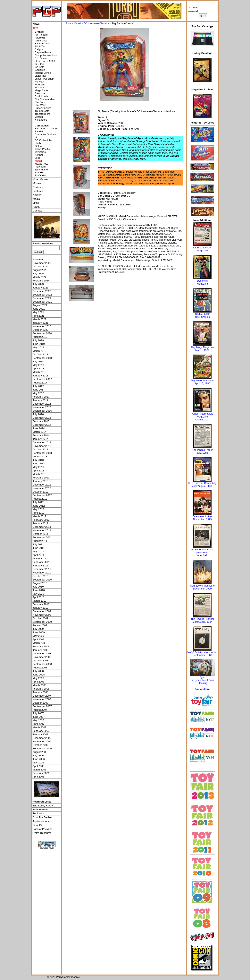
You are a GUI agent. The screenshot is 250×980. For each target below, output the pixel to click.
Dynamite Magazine (202, 282)
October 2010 (41, 576)
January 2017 (41, 400)
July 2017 (38, 386)
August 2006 (40, 752)
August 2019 (40, 337)
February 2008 (41, 689)
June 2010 (39, 590)
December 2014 (42, 425)
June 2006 (39, 759)
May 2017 (38, 393)
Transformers (42, 114)
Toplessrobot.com (43, 821)
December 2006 (42, 738)
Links (36, 203)
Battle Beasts (42, 43)
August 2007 (40, 710)
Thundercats (42, 111)
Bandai (39, 131)
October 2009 (41, 618)
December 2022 (42, 291)
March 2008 (39, 685)
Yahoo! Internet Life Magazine (202, 415)
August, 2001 (202, 420)
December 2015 (42, 418)
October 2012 (41, 492)
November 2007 (42, 699)
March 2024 (39, 277)
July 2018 (38, 361)
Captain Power (43, 52)
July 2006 (38, 756)
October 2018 (41, 354)
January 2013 (41, 481)
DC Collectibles (44, 140)
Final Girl (38, 825)
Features (38, 191)
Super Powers (43, 108)
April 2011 (38, 555)
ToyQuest (40, 175)
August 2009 (40, 625)
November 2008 (42, 657)
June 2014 (39, 428)
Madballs (40, 85)
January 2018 (41, 376)
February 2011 (41, 562)
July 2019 (38, 340)
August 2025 (40, 270)
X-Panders (41, 120)
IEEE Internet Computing (202, 483)
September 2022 (42, 295)
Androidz (40, 38)
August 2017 (40, 383)
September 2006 (42, 748)
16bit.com (38, 813)
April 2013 (38, 471)
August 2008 (40, 668)
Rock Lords (41, 96)
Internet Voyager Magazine (202, 249)
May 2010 (38, 594)
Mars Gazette (41, 809)
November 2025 (42, 263)
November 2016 (42, 407)
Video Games (41, 179)
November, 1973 (202, 519)
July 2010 (38, 587)
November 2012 (42, 488)
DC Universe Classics (97, 23)
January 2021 (41, 323)
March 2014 (39, 432)
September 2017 (42, 379)
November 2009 (42, 615)
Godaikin (40, 70)
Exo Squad (41, 58)
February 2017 (41, 397)
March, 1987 (202, 350)
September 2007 (42, 706)
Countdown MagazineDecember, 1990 (202, 587)
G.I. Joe (39, 64)
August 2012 (40, 499)
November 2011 (42, 530)
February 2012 (41, 520)
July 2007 (38, 713)
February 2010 (41, 604)
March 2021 (39, 319)
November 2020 (42, 326)
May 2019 (38, 347)
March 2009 (39, 643)
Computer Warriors (46, 55)
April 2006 (38, 766)
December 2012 (42, 485)
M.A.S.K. (40, 87)
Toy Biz (39, 172)
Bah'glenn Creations (46, 129)
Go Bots (39, 67)
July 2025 (38, 274)
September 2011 (42, 537)
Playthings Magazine (202, 347)
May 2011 (38, 551)
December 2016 (42, 404)
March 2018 (39, 372)
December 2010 (42, 569)
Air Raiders (41, 35)
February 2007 (41, 731)
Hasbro (39, 143)
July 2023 (38, 284)
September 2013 (42, 453)
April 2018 (38, 369)
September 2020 (42, 333)
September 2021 (42, 302)
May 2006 (38, 763)
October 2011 (41, 534)
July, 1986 (202, 453)
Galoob (39, 146)
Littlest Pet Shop (44, 79)
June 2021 (39, 309)
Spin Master (42, 170)
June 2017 (39, 390)
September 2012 (42, 495)
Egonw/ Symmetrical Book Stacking (202, 680)
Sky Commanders (45, 99)
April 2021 (38, 316)
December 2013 (42, 442)
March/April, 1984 (202, 622)
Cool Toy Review (42, 817)
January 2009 (41, 650)
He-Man (39, 82)
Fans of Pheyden (43, 829)
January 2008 (41, 692)
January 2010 (41, 608)
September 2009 (42, 622)
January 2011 (41, 566)
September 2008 (42, 664)
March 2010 (39, 601)
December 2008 (42, 653)
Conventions (202, 689)
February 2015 (41, 421)
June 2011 (39, 548)
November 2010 (42, 573)
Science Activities (202, 516)
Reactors (40, 93)
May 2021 (38, 312)
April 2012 (38, 513)
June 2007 (39, 717)
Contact (37, 211)
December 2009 (42, 611)
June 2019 (39, 344)
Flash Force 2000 (45, 61)
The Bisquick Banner (202, 619)
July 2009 (38, 629)
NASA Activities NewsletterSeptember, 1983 (202, 654)
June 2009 (39, 632)
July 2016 (38, 414)
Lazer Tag (40, 76)
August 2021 (40, 305)
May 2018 (38, 365)
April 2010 (38, 597)
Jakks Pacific (42, 149)
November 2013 (42, 446)
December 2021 (42, 298)
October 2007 (41, 703)
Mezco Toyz (42, 164)
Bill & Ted (40, 46)
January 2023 (41, 288)
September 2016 (42, 411)
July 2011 (38, 544)
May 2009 (38, 636)
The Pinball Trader (202, 450)
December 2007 (42, 696)
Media (36, 199)
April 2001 (38, 777)
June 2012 (39, 506)
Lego (38, 158)
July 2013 (38, 460)
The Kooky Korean (44, 806)
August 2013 (40, 456)
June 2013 (39, 464)
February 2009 (41, 646)
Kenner (39, 155)
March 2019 (39, 351)
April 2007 (38, 724)
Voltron (39, 117)
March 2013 (39, 474)
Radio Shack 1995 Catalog (202, 315)
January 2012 (41, 523)
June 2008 (39, 675)
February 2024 (41, 281)
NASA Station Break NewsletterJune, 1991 (202, 552)
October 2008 (41, 661)
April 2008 (38, 682)
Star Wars (41, 105)
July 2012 (38, 502)
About (36, 207)
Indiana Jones (43, 73)
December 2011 (42, 527)
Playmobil (40, 167)
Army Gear (41, 41)
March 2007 (39, 727)
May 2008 (38, 678)
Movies (37, 183)
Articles (37, 195)
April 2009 (38, 639)
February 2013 (41, 478)
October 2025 (41, 266)
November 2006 (42, 741)
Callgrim (40, 49)
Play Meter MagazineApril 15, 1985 (202, 382)
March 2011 (39, 559)
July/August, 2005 (202, 486)
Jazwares (40, 152)
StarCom (40, 102)
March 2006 (39, 770)
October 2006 (41, 745)
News (36, 24)
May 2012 (38, 509)
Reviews (38, 187)
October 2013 (41, 449)
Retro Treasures (42, 833)
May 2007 (38, 720)
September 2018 (42, 358)
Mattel (77, 23)
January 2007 (41, 734)
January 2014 (41, 439)
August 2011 (40, 541)
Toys (68, 23)
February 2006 (41, 773)
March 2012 (39, 516)
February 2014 (41, 435)
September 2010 (42, 580)
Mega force (41, 90)
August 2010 (40, 583)
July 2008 (38, 671)
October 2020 (41, 330)
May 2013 (38, 467)
